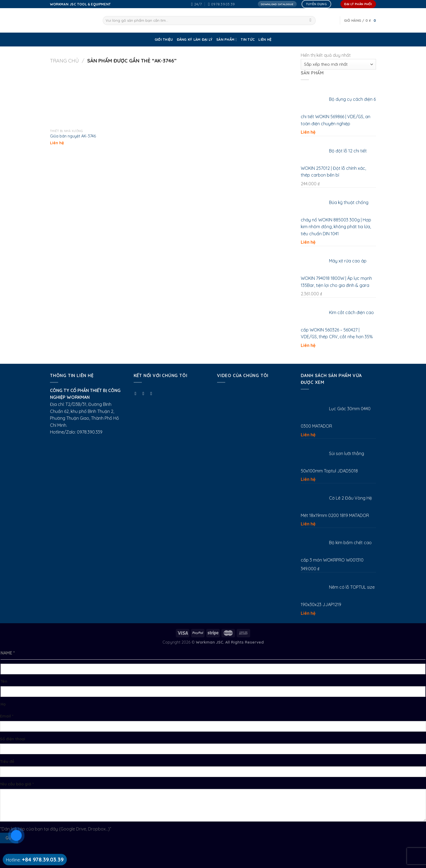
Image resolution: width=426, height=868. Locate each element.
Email (7, 716)
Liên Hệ (265, 39)
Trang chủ (64, 61)
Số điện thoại (13, 739)
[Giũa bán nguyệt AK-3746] (78, 98)
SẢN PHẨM (227, 40)
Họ (3, 704)
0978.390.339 (90, 432)
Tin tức (248, 39)
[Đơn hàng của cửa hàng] (338, 64)
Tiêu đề (7, 762)
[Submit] (310, 21)
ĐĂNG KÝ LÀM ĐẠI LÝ (195, 39)
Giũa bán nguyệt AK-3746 (73, 136)
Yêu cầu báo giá (17, 784)
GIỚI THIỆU (164, 39)
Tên (4, 681)
